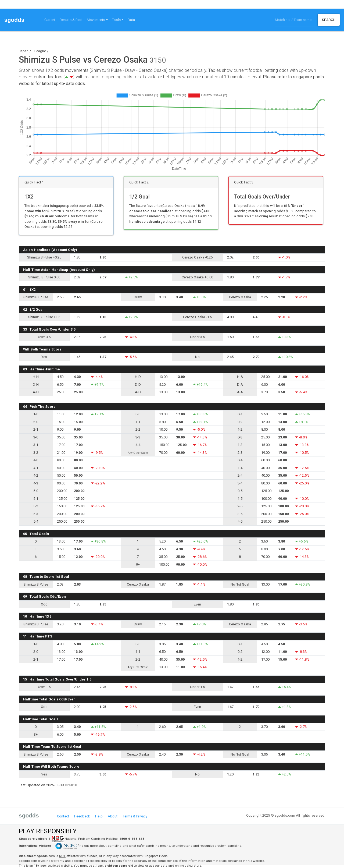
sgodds (14, 20)
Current (51, 19)
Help (99, 816)
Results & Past (71, 20)
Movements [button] (96, 20)
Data (131, 20)
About (113, 816)
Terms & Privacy (135, 816)
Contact (63, 816)
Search (329, 20)
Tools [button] (117, 20)
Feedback (82, 816)
